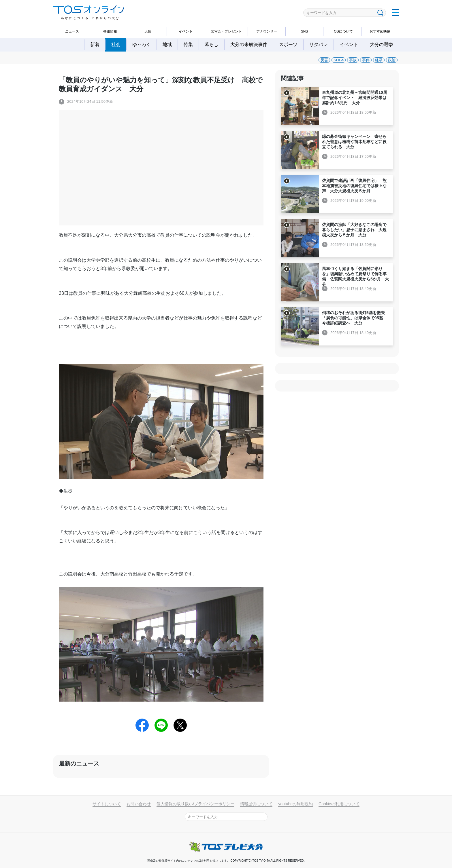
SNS (305, 31)
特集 (188, 44)
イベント (186, 31)
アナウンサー (267, 31)
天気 (148, 31)
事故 (353, 60)
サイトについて (107, 804)
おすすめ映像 (380, 31)
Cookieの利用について (339, 804)
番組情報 (110, 31)
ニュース (72, 31)
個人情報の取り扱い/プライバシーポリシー (195, 804)
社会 (116, 44)
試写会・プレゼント (226, 31)
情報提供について (256, 804)
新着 (95, 44)
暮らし (212, 44)
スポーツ (288, 44)
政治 (392, 60)
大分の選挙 (381, 44)
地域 (167, 44)
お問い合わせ (139, 804)
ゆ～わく (142, 44)
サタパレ (319, 44)
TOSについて (342, 31)
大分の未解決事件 (249, 44)
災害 (324, 60)
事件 (366, 60)
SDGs (339, 60)
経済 (379, 60)
